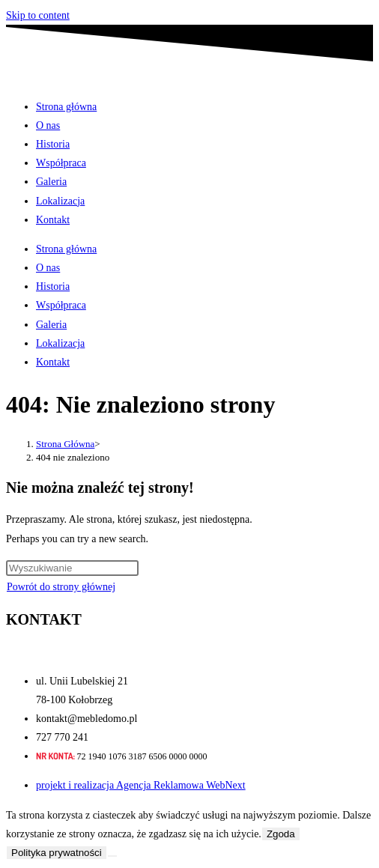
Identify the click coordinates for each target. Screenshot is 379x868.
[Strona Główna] (65, 444)
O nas (48, 125)
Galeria (51, 182)
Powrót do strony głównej (61, 587)
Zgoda (281, 834)
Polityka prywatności (57, 853)
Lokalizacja (60, 201)
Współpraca (61, 163)
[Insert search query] (72, 568)
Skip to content (38, 15)
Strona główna (66, 107)
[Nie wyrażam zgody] (112, 856)
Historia (53, 144)
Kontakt (53, 220)
